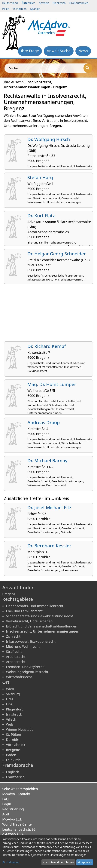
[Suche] (88, 68)
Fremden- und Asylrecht (25, 667)
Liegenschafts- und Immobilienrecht (35, 606)
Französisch (15, 777)
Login (7, 804)
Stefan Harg (40, 177)
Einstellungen (11, 862)
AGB (6, 814)
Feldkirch (13, 760)
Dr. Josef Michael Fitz (49, 507)
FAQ (5, 799)
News (83, 51)
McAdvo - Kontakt (16, 794)
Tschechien (20, 9)
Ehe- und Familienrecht (24, 611)
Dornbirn (13, 740)
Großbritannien (79, 3)
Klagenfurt (14, 709)
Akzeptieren (85, 862)
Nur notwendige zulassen (58, 862)
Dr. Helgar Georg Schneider (57, 254)
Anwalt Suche (59, 51)
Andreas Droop (44, 422)
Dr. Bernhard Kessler (49, 546)
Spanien (35, 9)
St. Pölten (14, 735)
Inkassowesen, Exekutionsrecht (31, 641)
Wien (10, 689)
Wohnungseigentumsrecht (27, 672)
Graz (10, 699)
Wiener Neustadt (19, 729)
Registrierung (13, 809)
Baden (11, 755)
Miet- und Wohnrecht (23, 646)
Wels (10, 724)
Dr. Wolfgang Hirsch (49, 139)
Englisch (13, 772)
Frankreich (59, 3)
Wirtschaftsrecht (19, 677)
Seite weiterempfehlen (20, 789)
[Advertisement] (48, 314)
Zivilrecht (13, 636)
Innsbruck (14, 714)
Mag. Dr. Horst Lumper (52, 384)
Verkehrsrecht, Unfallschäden (29, 621)
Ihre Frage (30, 51)
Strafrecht (14, 652)
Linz (9, 704)
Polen (6, 9)
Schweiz (44, 3)
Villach (11, 719)
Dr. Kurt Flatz (41, 215)
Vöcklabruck (16, 745)
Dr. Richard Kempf (47, 346)
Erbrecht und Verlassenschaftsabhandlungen (42, 626)
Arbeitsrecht (16, 657)
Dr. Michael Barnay (47, 460)
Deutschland (10, 3)
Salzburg (13, 694)
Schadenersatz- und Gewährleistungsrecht (40, 616)
